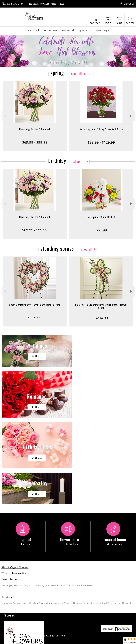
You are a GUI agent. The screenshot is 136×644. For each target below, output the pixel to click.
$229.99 (35, 318)
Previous (5, 116)
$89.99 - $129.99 (101, 142)
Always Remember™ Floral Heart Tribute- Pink (35, 305)
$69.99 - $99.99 (35, 142)
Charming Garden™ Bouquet (35, 129)
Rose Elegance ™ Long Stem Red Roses (101, 129)
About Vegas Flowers (15, 480)
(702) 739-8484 (15, 4)
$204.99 (101, 318)
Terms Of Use (69, 641)
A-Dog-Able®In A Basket (101, 217)
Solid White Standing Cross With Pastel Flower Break (101, 306)
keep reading (19, 486)
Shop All (77, 73)
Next (131, 116)
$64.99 (101, 230)
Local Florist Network (106, 641)
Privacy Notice (86, 641)
